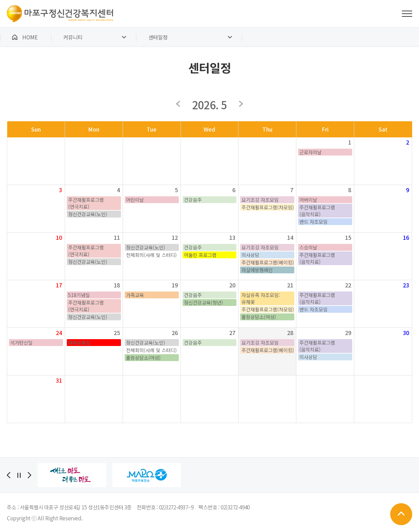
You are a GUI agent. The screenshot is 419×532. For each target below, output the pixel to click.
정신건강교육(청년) (204, 302)
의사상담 (250, 255)
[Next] (29, 475)
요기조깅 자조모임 (260, 200)
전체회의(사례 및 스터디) (151, 255)
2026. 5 (209, 104)
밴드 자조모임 (313, 222)
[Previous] (9, 475)
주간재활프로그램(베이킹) (268, 262)
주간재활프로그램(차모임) (268, 207)
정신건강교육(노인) (88, 214)
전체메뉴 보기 (407, 14)
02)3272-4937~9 (176, 507)
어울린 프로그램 (200, 255)
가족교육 (135, 295)
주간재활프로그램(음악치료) (317, 211)
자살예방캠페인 (257, 270)
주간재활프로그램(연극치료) (86, 203)
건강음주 (193, 200)
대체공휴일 (79, 343)
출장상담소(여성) (259, 317)
